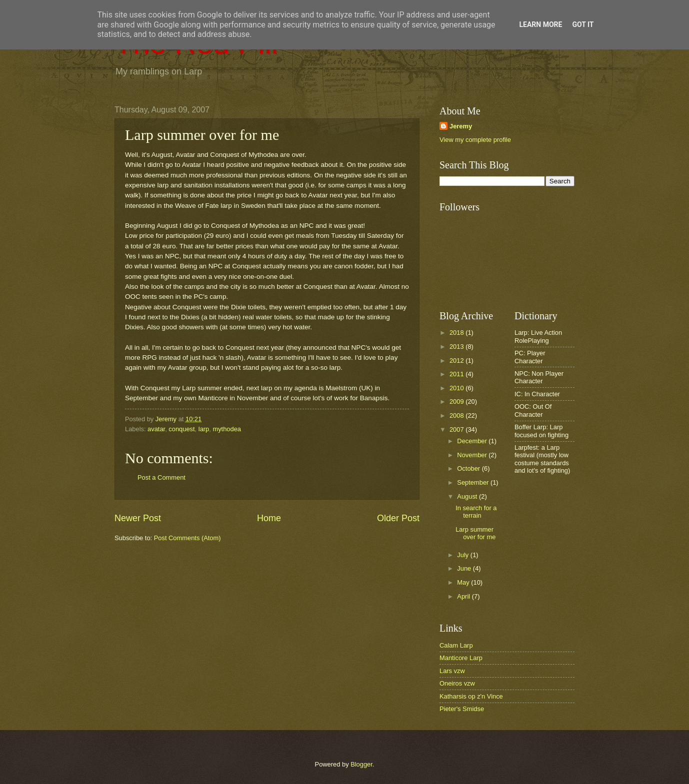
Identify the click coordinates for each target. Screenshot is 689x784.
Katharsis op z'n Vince (471, 696)
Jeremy (461, 126)
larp (204, 429)
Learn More (540, 24)
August (468, 496)
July (463, 555)
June (465, 568)
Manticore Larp (461, 658)
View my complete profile (475, 140)
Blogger (361, 764)
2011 (457, 374)
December (473, 441)
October (469, 468)
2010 (457, 388)
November (473, 455)
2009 (457, 401)
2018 (457, 333)
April (464, 596)
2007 (457, 429)
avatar (156, 429)
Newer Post (138, 518)
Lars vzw (452, 671)
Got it (583, 24)
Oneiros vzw (457, 683)
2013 (457, 347)
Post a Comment (161, 477)
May (464, 582)
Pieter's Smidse (462, 709)
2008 (457, 415)
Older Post (398, 518)
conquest (181, 429)
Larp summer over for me (475, 533)
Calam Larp (456, 645)
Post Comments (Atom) (187, 538)
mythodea (227, 429)
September (474, 482)
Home (269, 518)
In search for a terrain (476, 512)
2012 (457, 361)
